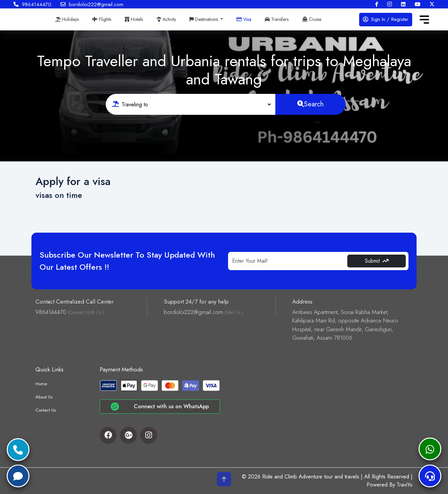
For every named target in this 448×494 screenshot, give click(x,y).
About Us (44, 397)
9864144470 (32, 4)
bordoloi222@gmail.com (92, 4)
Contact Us (46, 410)
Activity (166, 19)
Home (41, 384)
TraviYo (405, 485)
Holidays (67, 19)
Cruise (312, 19)
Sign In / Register (386, 19)
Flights (102, 19)
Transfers (277, 19)
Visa (244, 19)
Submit (377, 261)
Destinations (204, 19)
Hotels (134, 19)
